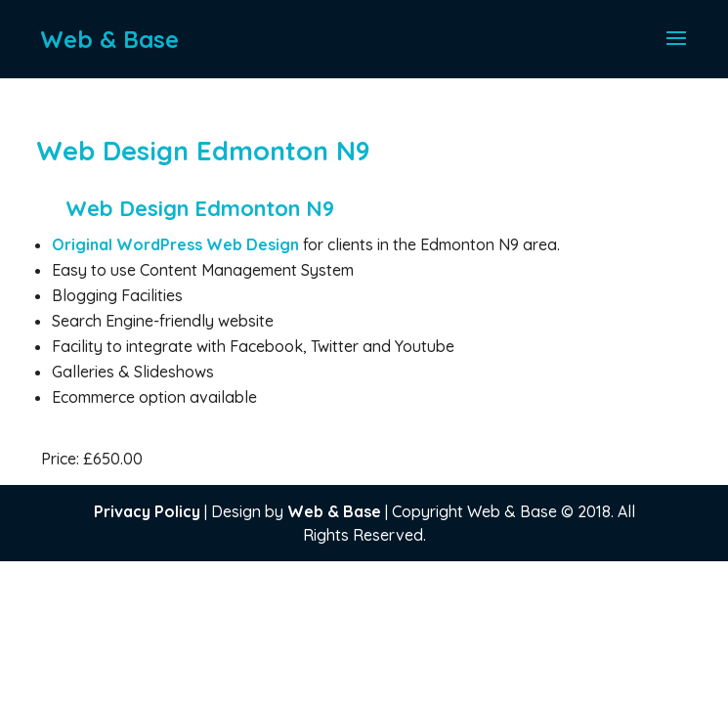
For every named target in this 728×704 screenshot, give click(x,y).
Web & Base (334, 511)
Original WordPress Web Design (177, 244)
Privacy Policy (147, 511)
